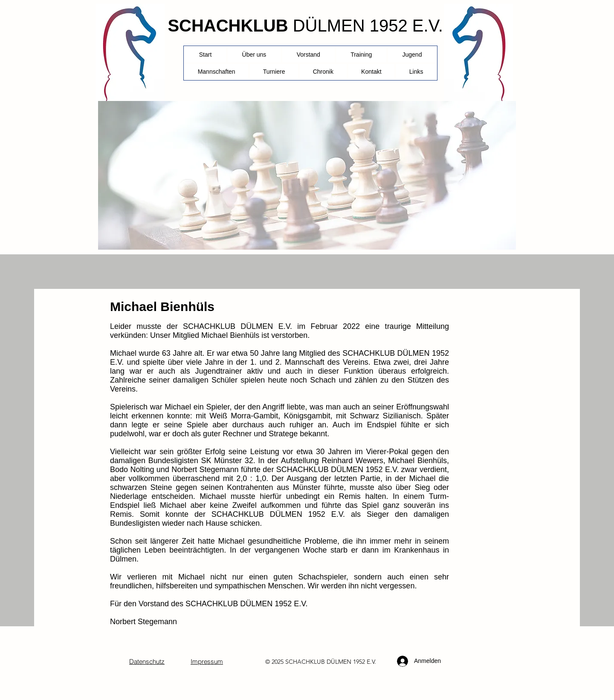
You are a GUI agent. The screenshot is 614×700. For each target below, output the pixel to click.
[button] (274, 72)
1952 (359, 662)
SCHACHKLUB (228, 26)
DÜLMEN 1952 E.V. (368, 26)
